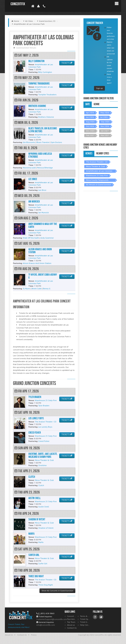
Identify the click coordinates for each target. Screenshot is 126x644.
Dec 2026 (90, 131)
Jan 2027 (105, 131)
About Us (9, 635)
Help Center (85, 625)
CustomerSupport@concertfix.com (52, 619)
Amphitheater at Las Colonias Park (99, 171)
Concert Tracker (72, 616)
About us (71, 625)
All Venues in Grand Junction (99, 185)
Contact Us (72, 628)
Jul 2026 (104, 117)
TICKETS (67, 63)
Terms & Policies (85, 616)
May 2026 (105, 113)
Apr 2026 (90, 113)
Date (88, 104)
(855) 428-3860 (47, 613)
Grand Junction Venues (26, 48)
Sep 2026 (105, 122)
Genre (97, 104)
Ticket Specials (85, 619)
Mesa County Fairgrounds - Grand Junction (98, 180)
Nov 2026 (105, 126)
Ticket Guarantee (85, 622)
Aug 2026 (90, 122)
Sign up (99, 88)
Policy (34, 635)
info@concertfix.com (46, 625)
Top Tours (71, 622)
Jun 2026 (90, 117)
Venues (89, 153)
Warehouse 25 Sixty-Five (97, 175)
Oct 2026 (90, 126)
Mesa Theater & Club (95, 166)
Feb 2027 (90, 135)
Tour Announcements (72, 619)
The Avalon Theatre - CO (97, 162)
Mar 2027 (105, 135)
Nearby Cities (103, 153)
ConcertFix (18, 4)
